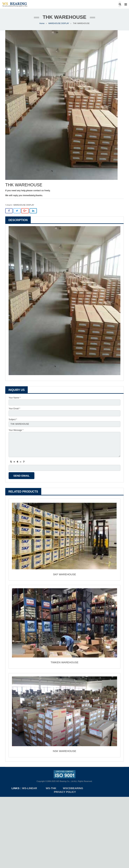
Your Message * (16, 430)
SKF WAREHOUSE (64, 574)
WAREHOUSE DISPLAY (59, 23)
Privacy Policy (65, 792)
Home (42, 23)
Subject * (13, 419)
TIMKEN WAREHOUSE (64, 662)
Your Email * (14, 409)
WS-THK (51, 788)
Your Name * (15, 398)
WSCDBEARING (73, 788)
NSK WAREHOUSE (64, 751)
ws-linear (30, 788)
